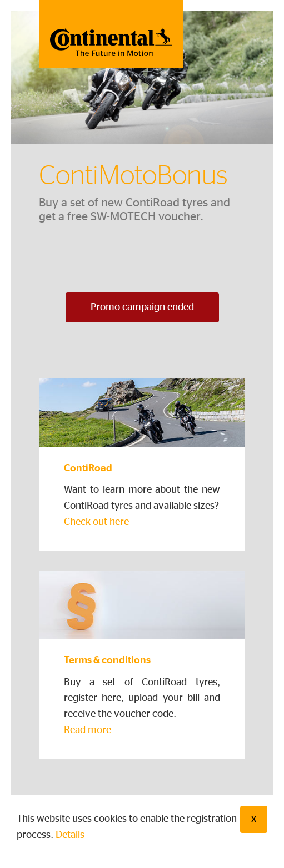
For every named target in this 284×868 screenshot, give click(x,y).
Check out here (96, 522)
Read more (88, 730)
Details (70, 835)
